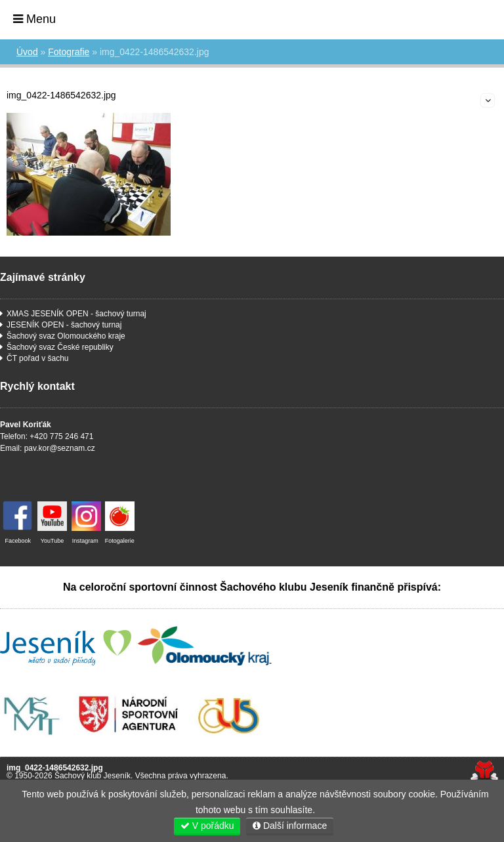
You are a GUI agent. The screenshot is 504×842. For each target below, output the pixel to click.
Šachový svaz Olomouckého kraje (66, 336)
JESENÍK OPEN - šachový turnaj (64, 325)
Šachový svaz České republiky (60, 347)
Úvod (458, 18)
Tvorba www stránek (484, 771)
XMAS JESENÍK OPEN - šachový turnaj (76, 314)
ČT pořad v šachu (38, 358)
